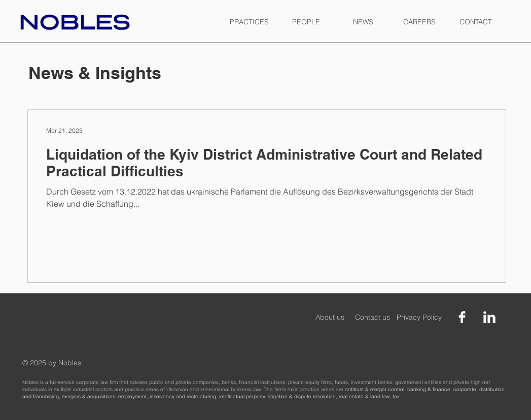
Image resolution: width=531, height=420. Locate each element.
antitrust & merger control (375, 389)
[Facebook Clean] (462, 317)
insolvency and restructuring (183, 396)
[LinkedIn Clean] (489, 317)
